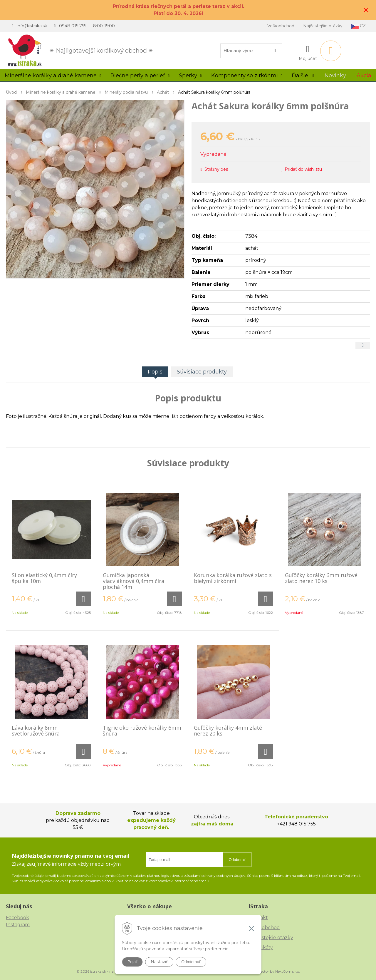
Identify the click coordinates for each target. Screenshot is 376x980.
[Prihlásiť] (308, 52)
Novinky (335, 76)
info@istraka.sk (32, 26)
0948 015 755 (73, 26)
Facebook (17, 918)
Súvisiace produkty (202, 372)
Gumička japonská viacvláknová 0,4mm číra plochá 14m (134, 581)
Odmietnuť (191, 962)
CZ (359, 26)
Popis (155, 372)
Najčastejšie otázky (323, 26)
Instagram (18, 925)
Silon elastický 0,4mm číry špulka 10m (44, 578)
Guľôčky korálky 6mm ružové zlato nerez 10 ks (321, 578)
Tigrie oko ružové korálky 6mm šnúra (142, 731)
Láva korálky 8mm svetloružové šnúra (36, 731)
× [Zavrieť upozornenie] (366, 10)
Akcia (364, 76)
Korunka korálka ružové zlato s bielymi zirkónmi (233, 578)
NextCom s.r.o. (288, 971)
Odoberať (237, 860)
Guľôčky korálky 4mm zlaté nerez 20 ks (228, 731)
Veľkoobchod (281, 26)
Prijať (132, 962)
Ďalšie (303, 76)
